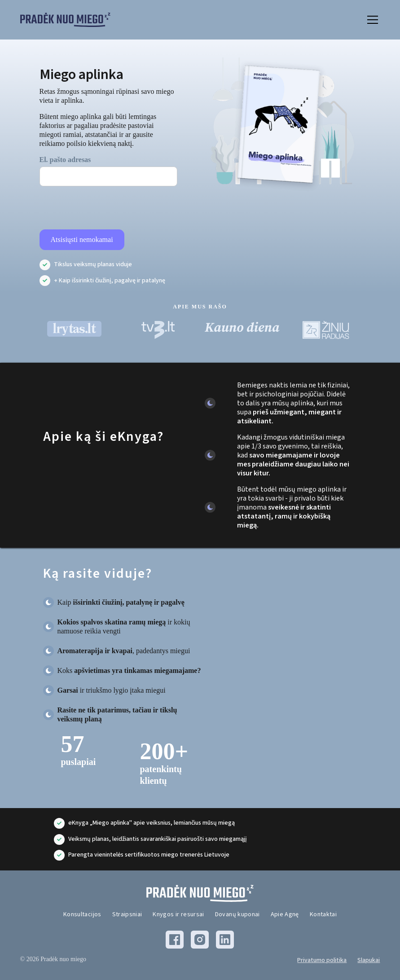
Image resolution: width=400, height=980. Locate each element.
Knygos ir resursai (178, 914)
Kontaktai (323, 914)
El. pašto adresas (65, 160)
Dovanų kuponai (237, 914)
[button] (371, 20)
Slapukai (369, 960)
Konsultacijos (82, 914)
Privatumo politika (322, 960)
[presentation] (108, 208)
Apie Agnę (285, 914)
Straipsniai (127, 914)
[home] (66, 20)
